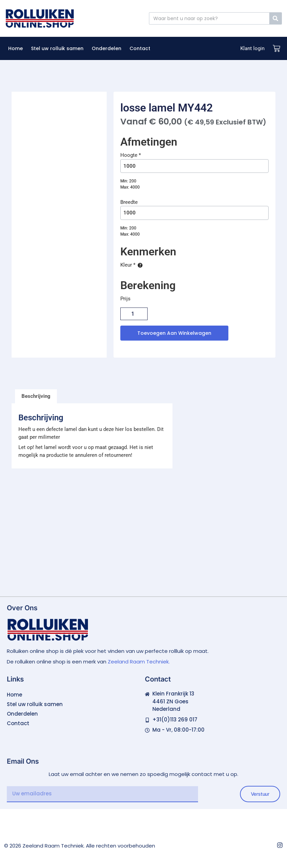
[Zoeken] (275, 18)
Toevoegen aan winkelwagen (174, 333)
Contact (140, 48)
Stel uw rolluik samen (57, 48)
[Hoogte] (194, 166)
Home (16, 48)
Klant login (252, 48)
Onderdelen (107, 48)
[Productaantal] (134, 314)
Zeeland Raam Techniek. (139, 662)
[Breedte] (194, 213)
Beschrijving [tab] (36, 396)
